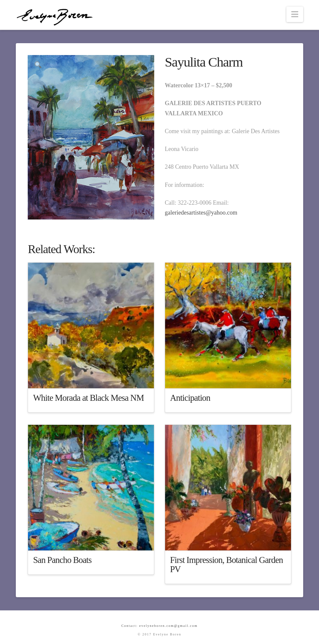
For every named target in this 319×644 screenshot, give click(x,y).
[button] (295, 14)
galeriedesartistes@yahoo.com (201, 213)
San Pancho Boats (62, 560)
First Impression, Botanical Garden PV (226, 565)
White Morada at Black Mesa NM (88, 398)
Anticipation (190, 398)
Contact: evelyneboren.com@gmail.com (159, 626)
